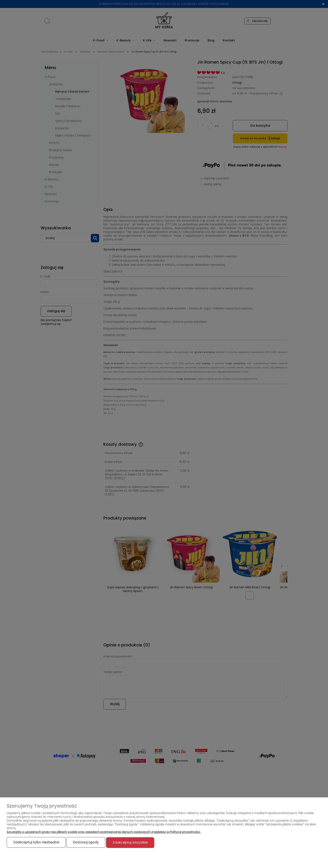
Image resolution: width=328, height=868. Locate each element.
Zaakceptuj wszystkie (130, 842)
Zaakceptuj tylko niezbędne (36, 842)
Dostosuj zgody (86, 842)
